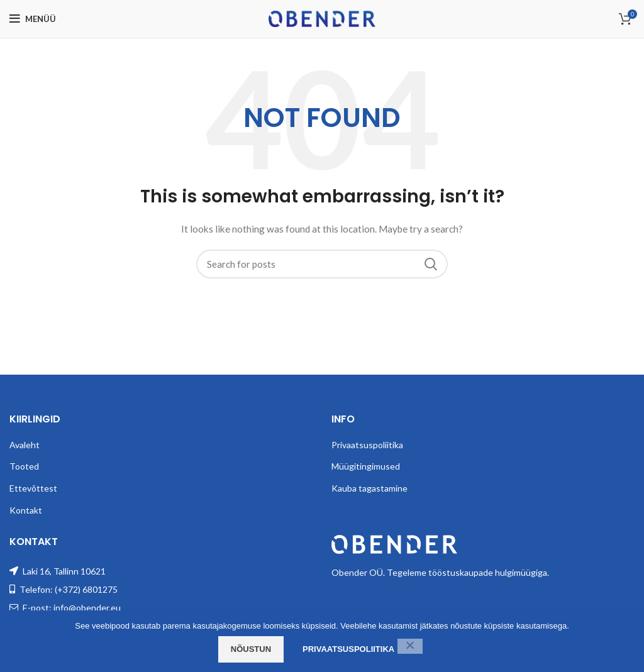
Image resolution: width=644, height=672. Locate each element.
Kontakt (26, 510)
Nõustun (251, 649)
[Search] (322, 264)
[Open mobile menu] (33, 19)
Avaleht (25, 445)
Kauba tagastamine (369, 488)
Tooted (24, 466)
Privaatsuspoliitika (367, 445)
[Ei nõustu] (410, 646)
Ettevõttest (33, 488)
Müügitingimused (366, 466)
